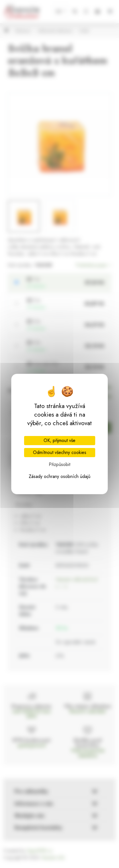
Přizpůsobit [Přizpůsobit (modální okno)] (60, 464)
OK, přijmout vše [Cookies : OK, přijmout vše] (60, 440)
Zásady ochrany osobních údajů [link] (60, 476)
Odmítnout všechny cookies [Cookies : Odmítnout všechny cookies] (60, 452)
